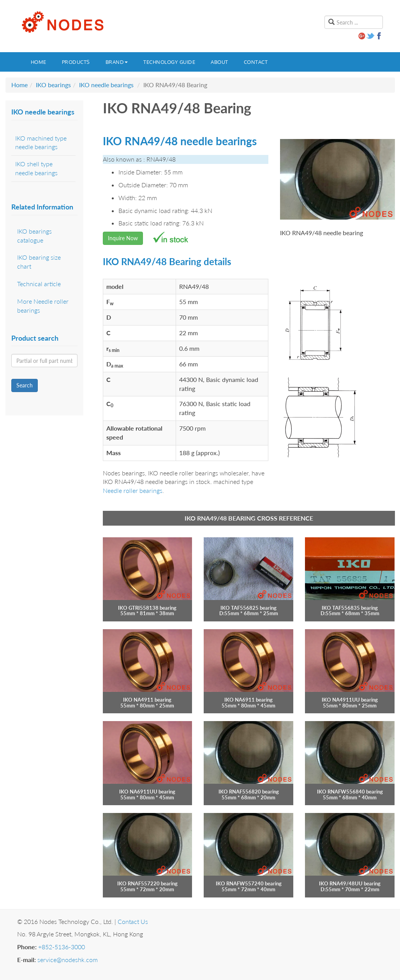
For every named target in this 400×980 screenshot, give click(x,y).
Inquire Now (123, 238)
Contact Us (133, 921)
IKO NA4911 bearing (147, 700)
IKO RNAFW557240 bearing (249, 883)
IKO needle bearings (106, 85)
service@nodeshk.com (68, 960)
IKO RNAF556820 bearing (249, 792)
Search (25, 385)
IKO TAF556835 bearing (350, 608)
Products (76, 62)
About (219, 62)
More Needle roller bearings (43, 306)
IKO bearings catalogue (34, 236)
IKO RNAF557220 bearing (147, 883)
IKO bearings (53, 85)
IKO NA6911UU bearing (147, 792)
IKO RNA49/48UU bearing (350, 883)
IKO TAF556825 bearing (248, 608)
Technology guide (169, 62)
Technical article (39, 284)
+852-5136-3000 (62, 947)
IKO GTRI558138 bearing (147, 608)
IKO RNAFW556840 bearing (350, 792)
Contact (256, 62)
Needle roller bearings (133, 490)
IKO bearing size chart (39, 262)
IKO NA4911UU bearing (350, 700)
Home (39, 62)
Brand (117, 62)
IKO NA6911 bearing (248, 700)
